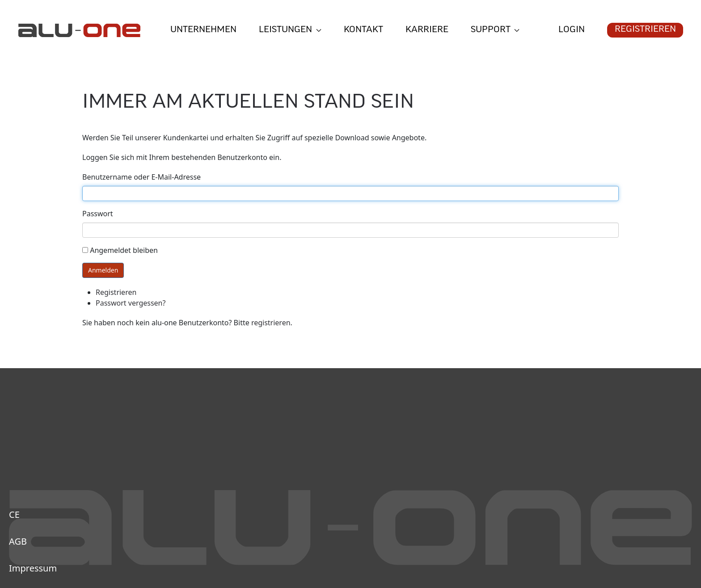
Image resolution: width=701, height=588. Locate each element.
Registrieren (645, 30)
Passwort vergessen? (131, 303)
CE (14, 514)
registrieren (271, 323)
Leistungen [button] (290, 30)
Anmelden (103, 270)
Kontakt (363, 30)
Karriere (427, 30)
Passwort (98, 214)
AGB (18, 541)
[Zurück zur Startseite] (79, 30)
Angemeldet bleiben (124, 250)
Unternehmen (203, 30)
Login (572, 30)
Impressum (33, 568)
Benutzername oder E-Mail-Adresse (141, 177)
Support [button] (495, 30)
